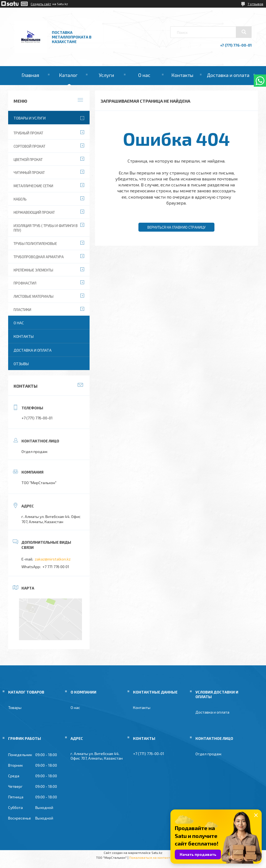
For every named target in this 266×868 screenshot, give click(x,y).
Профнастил (25, 283)
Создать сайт (41, 4)
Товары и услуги (30, 118)
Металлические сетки (33, 186)
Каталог (68, 75)
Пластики (22, 310)
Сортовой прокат (29, 146)
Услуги (106, 75)
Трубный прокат (28, 133)
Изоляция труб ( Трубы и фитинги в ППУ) (46, 228)
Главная (30, 75)
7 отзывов (255, 4)
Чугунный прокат (29, 173)
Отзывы (21, 364)
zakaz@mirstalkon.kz (53, 559)
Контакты (182, 75)
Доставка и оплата (228, 75)
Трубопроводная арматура (39, 257)
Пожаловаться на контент (150, 857)
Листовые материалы (34, 296)
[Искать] (244, 32)
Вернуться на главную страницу (176, 227)
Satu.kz (157, 853)
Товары (15, 707)
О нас (144, 75)
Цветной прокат (28, 160)
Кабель (20, 199)
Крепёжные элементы (33, 270)
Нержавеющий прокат (34, 212)
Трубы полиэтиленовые (35, 244)
